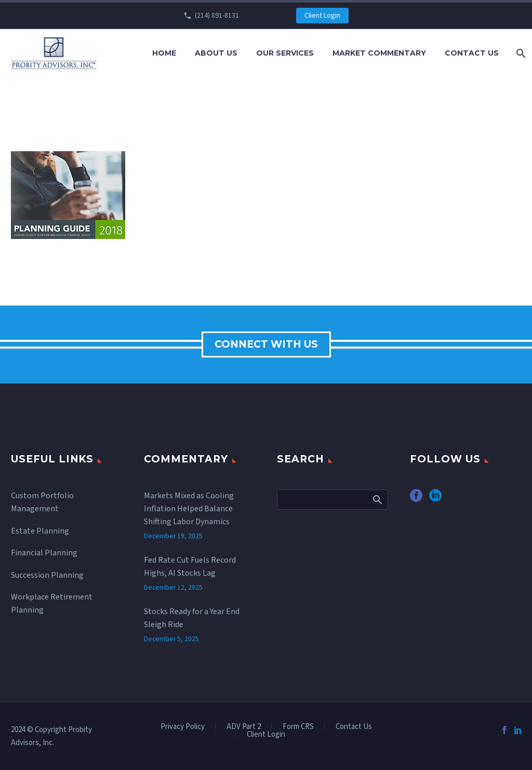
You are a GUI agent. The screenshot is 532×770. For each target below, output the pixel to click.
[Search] (520, 53)
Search (377, 499)
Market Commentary (379, 53)
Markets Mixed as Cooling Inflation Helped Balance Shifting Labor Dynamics (189, 509)
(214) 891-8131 (217, 16)
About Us (216, 53)
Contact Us (472, 53)
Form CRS (298, 727)
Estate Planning (40, 531)
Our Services (285, 53)
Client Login (322, 16)
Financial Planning (44, 553)
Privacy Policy (183, 727)
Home (164, 53)
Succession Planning (47, 575)
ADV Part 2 (244, 727)
